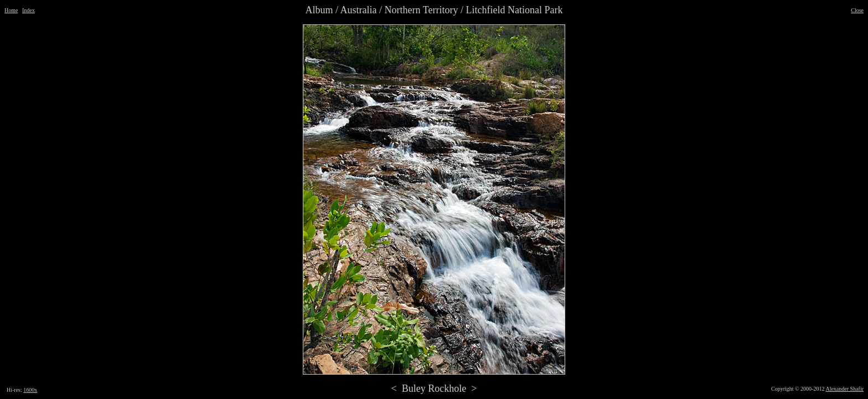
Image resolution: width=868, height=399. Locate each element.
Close (857, 10)
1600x (30, 390)
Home (11, 10)
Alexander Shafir (844, 389)
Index (29, 10)
